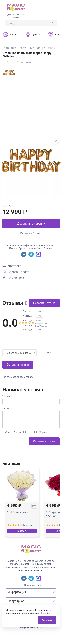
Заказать (22, 531)
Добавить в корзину (31, 224)
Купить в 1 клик (31, 233)
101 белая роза (18, 512)
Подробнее (46, 613)
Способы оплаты (20, 272)
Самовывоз (16, 278)
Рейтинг (8, 432)
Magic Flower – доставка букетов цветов (30, 561)
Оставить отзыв (44, 303)
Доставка (15, 266)
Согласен (47, 620)
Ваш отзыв (9, 409)
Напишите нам (33, 585)
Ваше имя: (9, 396)
